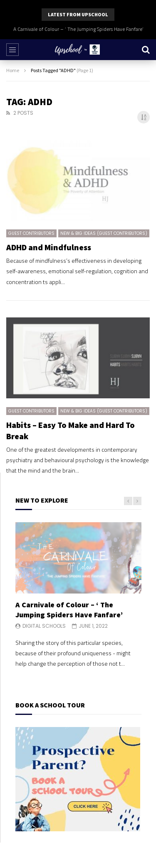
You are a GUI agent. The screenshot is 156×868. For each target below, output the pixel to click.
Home (13, 70)
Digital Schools (44, 626)
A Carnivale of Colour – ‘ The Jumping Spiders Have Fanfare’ (78, 29)
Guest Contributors (31, 233)
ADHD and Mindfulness (49, 247)
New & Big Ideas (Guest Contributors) (104, 233)
